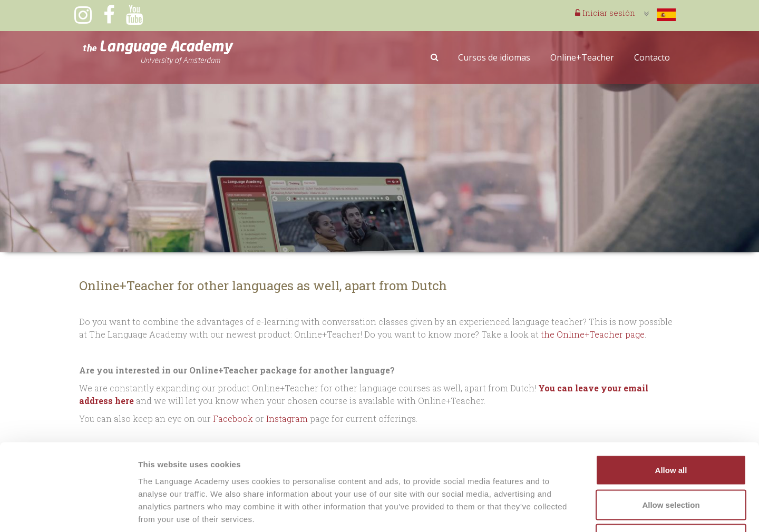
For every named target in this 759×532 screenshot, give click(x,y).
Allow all (671, 394)
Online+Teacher (582, 57)
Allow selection (671, 428)
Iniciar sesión (605, 13)
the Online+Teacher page (593, 334)
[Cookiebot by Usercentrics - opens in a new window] (68, 511)
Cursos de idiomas (494, 57)
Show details (553, 511)
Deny (671, 463)
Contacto (652, 57)
